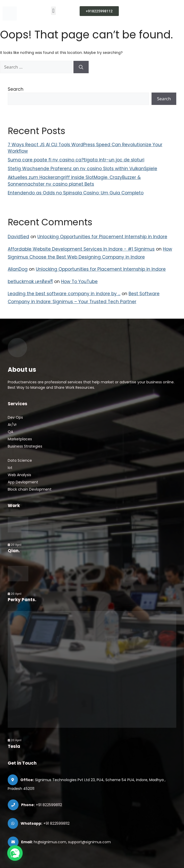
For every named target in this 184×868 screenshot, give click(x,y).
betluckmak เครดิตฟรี (30, 282)
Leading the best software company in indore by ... (64, 294)
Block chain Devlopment (30, 489)
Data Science (20, 460)
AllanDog (18, 269)
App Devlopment (23, 482)
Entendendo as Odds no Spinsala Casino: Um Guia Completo (76, 193)
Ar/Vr (12, 425)
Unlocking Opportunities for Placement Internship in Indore (102, 237)
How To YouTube (79, 282)
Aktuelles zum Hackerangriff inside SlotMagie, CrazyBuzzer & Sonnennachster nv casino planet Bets (74, 181)
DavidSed (18, 237)
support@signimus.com (89, 842)
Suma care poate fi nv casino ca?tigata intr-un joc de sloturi (76, 160)
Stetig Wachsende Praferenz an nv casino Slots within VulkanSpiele (82, 169)
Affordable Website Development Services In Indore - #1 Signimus (81, 249)
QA (10, 432)
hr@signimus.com (50, 842)
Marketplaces (20, 439)
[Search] (81, 67)
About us (22, 370)
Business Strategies (25, 446)
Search (16, 89)
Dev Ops (15, 417)
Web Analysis (19, 475)
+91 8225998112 (49, 805)
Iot (10, 468)
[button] (53, 11)
